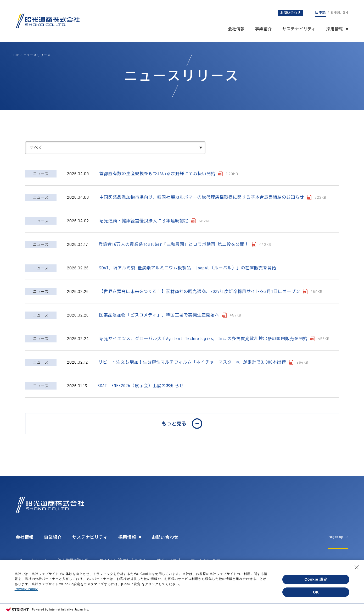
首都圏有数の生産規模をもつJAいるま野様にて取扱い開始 (157, 179)
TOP (16, 55)
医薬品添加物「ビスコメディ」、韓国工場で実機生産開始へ (159, 320)
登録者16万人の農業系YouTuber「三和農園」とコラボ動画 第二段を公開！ (174, 249)
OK (316, 592)
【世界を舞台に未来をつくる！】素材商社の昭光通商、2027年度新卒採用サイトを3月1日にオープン (200, 296)
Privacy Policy (26, 589)
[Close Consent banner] (357, 567)
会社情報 (236, 29)
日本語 (321, 12)
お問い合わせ (290, 13)
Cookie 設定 (316, 579)
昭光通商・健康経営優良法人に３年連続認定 (144, 226)
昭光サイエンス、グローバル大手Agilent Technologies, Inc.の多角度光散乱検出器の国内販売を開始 (205, 343)
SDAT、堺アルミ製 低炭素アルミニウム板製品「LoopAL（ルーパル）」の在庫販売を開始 (188, 273)
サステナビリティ (299, 29)
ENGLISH (340, 12)
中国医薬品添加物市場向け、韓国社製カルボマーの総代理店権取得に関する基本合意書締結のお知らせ (203, 202)
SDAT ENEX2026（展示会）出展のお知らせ (141, 391)
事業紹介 (264, 29)
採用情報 (335, 29)
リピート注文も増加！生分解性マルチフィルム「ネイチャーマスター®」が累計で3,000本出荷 (193, 367)
